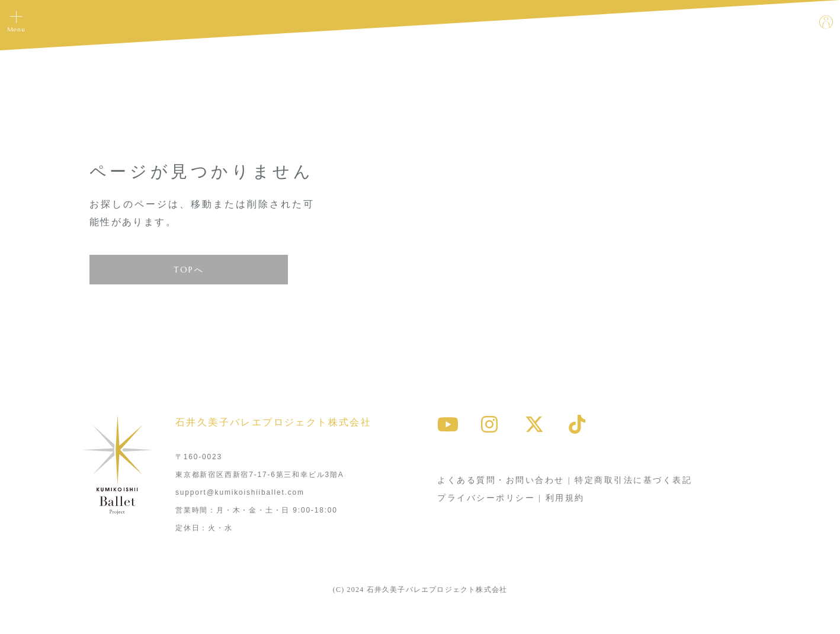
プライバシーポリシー (486, 498)
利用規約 (565, 498)
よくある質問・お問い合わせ (501, 480)
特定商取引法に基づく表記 (633, 480)
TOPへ (189, 270)
